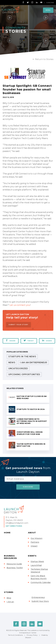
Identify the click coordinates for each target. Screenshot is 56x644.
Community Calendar (41, 582)
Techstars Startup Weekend (39, 571)
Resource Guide (14, 564)
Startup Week (37, 561)
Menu (48, 10)
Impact (34, 546)
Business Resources (10, 557)
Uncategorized (18, 368)
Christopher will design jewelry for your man (30, 433)
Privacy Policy (32, 635)
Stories (9, 592)
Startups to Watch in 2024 (31, 409)
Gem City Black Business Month (39, 577)
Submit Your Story (18, 325)
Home (7, 533)
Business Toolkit (15, 568)
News (12, 363)
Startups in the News (22, 357)
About (32, 533)
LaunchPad (36, 565)
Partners (35, 542)
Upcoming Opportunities (24, 374)
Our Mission (36, 538)
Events (32, 556)
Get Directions (14, 526)
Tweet (29, 340)
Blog (9, 598)
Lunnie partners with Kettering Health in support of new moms (32, 421)
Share (11, 340)
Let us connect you (20, 305)
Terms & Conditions (15, 635)
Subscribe (50, 3)
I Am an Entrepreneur (34, 363)
